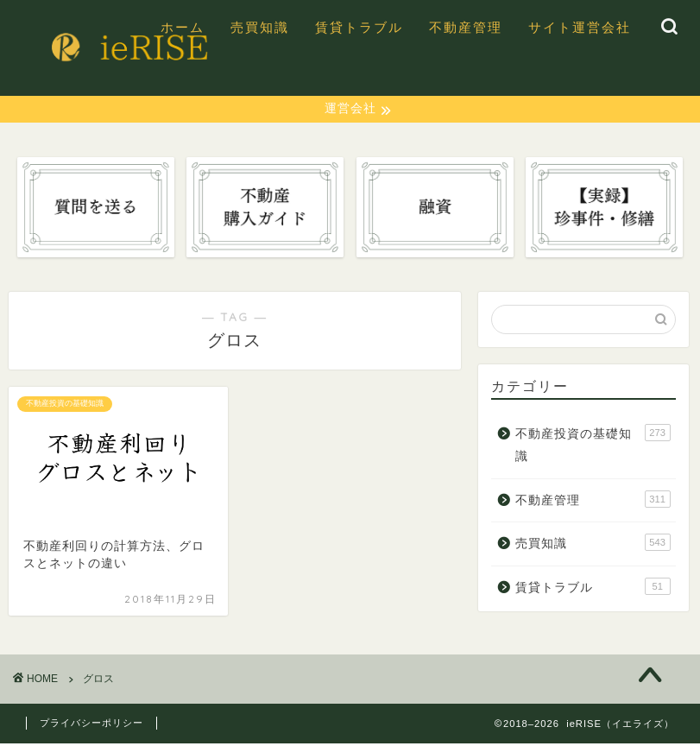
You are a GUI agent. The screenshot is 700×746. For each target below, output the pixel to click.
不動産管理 (466, 27)
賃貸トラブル (359, 27)
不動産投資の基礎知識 (593, 446)
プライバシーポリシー (91, 725)
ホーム (183, 27)
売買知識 (260, 27)
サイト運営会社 (580, 27)
